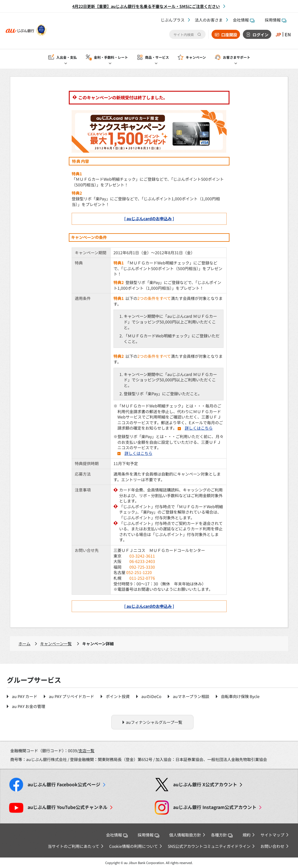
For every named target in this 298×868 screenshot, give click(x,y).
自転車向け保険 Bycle (240, 696)
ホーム (24, 644)
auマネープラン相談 (191, 696)
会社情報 (244, 20)
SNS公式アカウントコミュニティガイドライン (209, 846)
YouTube (68, 807)
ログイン (260, 35)
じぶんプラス (173, 20)
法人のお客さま (209, 20)
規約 (247, 835)
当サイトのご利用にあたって (74, 846)
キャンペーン (196, 57)
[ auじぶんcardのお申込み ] (149, 218)
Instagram (215, 807)
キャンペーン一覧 (56, 644)
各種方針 (222, 835)
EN (288, 34)
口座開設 (229, 35)
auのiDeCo (151, 696)
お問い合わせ (272, 846)
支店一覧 (86, 751)
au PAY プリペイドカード (72, 696)
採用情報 (276, 20)
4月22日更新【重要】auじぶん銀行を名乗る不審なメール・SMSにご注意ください (146, 6)
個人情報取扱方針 (185, 835)
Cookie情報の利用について (134, 846)
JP (278, 34)
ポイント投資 (118, 696)
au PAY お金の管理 (29, 706)
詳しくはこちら (199, 428)
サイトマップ (272, 835)
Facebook (64, 784)
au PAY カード (25, 696)
